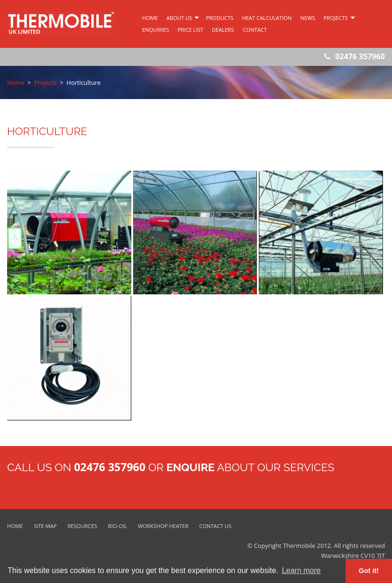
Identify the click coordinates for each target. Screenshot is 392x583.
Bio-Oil (118, 526)
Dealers (223, 30)
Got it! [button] (369, 571)
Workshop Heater (163, 526)
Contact (255, 30)
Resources (82, 526)
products (219, 18)
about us (179, 18)
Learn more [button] (301, 570)
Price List (191, 30)
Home (16, 82)
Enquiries (156, 30)
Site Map (45, 526)
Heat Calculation (267, 18)
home (150, 18)
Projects (336, 18)
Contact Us (38, 488)
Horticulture (83, 82)
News (308, 18)
